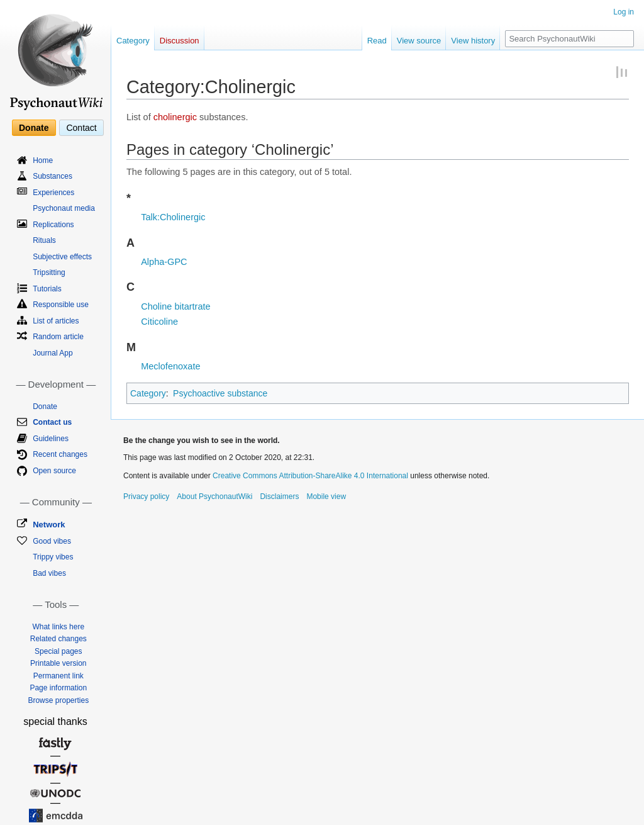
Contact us (52, 422)
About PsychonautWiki (214, 497)
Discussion (180, 41)
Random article (58, 337)
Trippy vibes (53, 557)
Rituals (44, 240)
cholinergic (175, 117)
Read (377, 41)
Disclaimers (279, 497)
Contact (81, 128)
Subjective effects (62, 257)
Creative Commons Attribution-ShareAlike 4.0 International (310, 476)
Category (148, 393)
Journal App (53, 353)
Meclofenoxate (170, 366)
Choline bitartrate (175, 306)
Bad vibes (49, 573)
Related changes (58, 639)
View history (473, 41)
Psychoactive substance (220, 393)
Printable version (58, 663)
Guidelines (51, 439)
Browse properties (58, 700)
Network (49, 525)
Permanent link (58, 676)
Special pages (58, 651)
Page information (58, 688)
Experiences (53, 193)
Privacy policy (146, 497)
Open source (54, 471)
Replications (53, 225)
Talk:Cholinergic (173, 217)
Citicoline (159, 322)
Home (43, 160)
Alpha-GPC (164, 262)
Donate (34, 128)
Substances (53, 176)
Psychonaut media (64, 208)
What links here (58, 627)
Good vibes (52, 541)
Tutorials (47, 289)
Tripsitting (49, 272)
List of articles (56, 321)
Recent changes (60, 454)
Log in (624, 12)
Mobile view (326, 497)
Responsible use (61, 305)
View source (419, 41)
